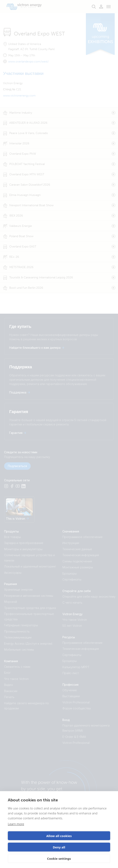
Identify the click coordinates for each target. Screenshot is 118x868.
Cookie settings (59, 859)
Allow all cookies (59, 836)
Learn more (16, 824)
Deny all (59, 847)
